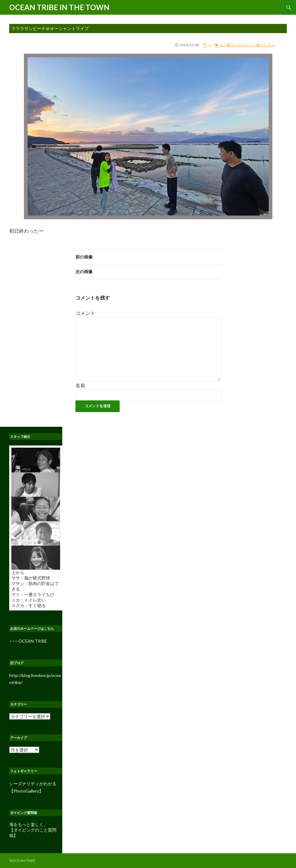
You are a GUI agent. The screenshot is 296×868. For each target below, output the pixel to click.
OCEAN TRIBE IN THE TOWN (59, 7)
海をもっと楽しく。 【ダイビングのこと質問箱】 (33, 830)
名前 (80, 385)
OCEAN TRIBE (33, 641)
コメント (85, 313)
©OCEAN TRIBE (22, 860)
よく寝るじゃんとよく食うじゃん (247, 45)
